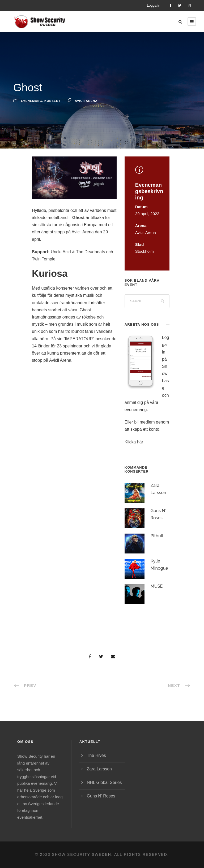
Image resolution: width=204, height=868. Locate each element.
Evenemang (32, 109)
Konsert (52, 109)
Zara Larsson (99, 769)
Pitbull (157, 544)
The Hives (96, 755)
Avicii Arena (86, 109)
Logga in (154, 5)
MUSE (157, 594)
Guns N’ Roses (101, 796)
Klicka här (134, 450)
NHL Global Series (104, 782)
